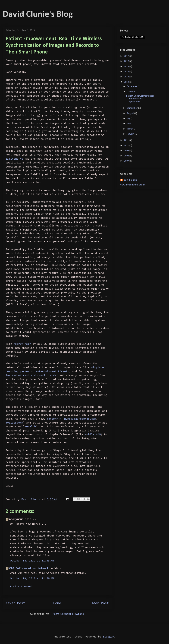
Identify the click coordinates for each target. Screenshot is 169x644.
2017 (127, 56)
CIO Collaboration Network (29, 568)
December (132, 86)
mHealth (30, 427)
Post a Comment (21, 587)
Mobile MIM (93, 435)
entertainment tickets (52, 372)
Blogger (108, 637)
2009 (127, 151)
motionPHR (54, 419)
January (131, 134)
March (130, 129)
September (132, 108)
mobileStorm (14, 423)
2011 (127, 140)
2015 (127, 67)
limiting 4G (15, 159)
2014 (127, 72)
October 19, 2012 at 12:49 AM (32, 579)
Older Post (99, 603)
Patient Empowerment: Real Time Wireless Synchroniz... (140, 99)
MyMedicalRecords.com (80, 419)
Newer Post (15, 603)
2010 (127, 146)
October (131, 92)
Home (57, 603)
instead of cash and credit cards (31, 375)
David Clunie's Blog (38, 15)
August (131, 113)
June (129, 124)
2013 (127, 77)
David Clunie (130, 180)
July (129, 119)
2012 (127, 82)
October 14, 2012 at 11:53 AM (32, 561)
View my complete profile (133, 185)
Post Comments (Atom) (68, 614)
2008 (127, 156)
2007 (127, 161)
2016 (127, 61)
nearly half (22, 344)
